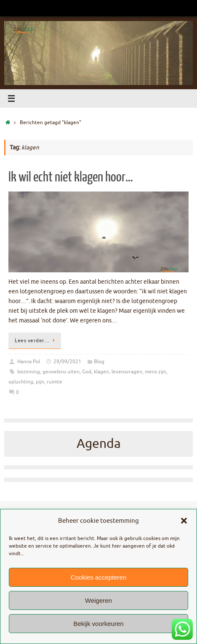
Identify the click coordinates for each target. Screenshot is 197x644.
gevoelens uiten (61, 372)
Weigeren (98, 600)
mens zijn (156, 372)
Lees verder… (36, 341)
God (87, 372)
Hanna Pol (29, 362)
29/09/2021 (67, 362)
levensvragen (127, 372)
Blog (99, 362)
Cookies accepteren (99, 577)
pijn (40, 382)
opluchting (21, 382)
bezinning (29, 372)
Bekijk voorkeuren (98, 624)
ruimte (55, 382)
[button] (184, 521)
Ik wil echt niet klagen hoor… (71, 177)
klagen (101, 372)
